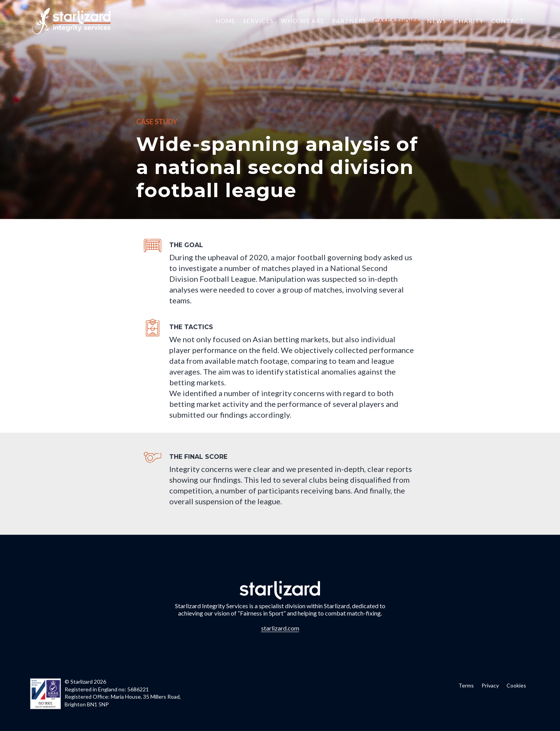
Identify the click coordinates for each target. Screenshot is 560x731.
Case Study (157, 122)
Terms (466, 685)
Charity (469, 21)
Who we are (303, 21)
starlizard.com (280, 628)
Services (258, 21)
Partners (349, 21)
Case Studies (397, 21)
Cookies (516, 685)
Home (225, 21)
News (437, 21)
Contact (508, 21)
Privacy (490, 685)
